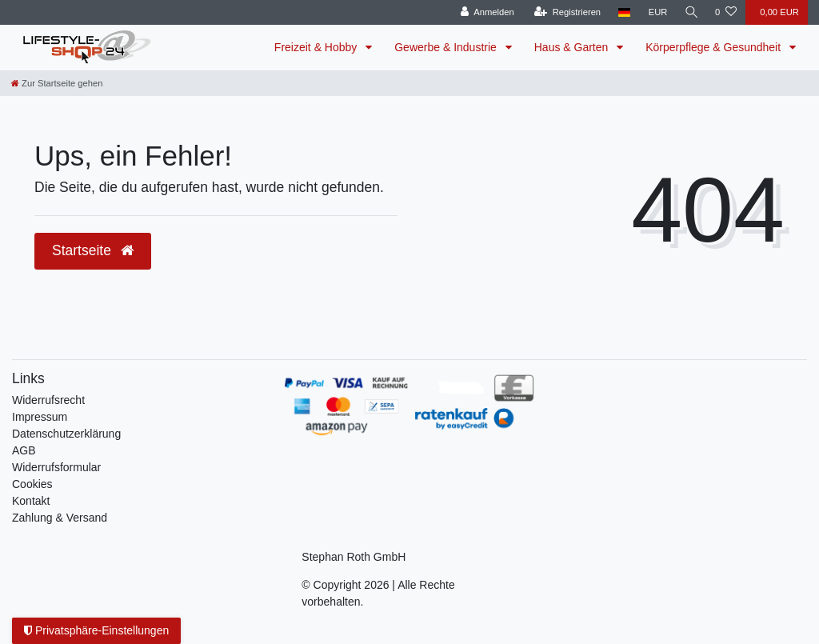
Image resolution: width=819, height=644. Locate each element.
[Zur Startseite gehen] (57, 83)
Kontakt (31, 501)
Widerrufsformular (56, 467)
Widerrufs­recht (48, 400)
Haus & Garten (573, 47)
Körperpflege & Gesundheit (715, 47)
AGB (24, 450)
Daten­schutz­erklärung (66, 434)
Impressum (40, 417)
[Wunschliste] (726, 12)
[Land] (623, 12)
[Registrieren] (565, 12)
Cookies (32, 484)
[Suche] (690, 12)
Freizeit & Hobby (317, 47)
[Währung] (656, 12)
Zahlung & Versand (60, 518)
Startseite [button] (93, 250)
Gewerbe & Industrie (447, 47)
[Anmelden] (485, 12)
